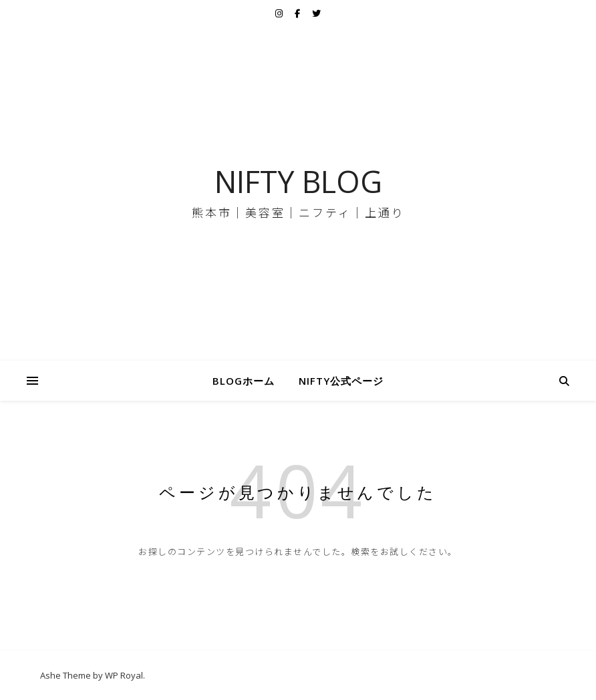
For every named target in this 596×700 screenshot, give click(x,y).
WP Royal (124, 675)
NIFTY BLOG (298, 181)
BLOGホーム (244, 381)
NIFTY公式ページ (341, 381)
